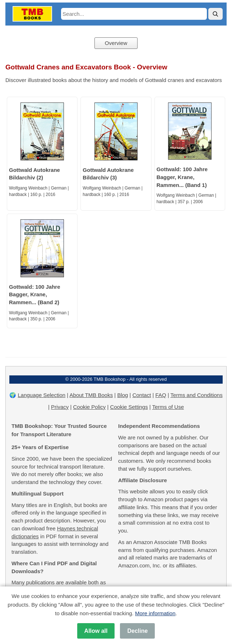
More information (155, 613)
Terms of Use (168, 407)
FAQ (161, 395)
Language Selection (42, 395)
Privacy (60, 407)
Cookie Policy (90, 407)
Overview (116, 43)
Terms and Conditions (197, 395)
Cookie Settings (129, 407)
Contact (142, 395)
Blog (122, 395)
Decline (137, 631)
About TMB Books (91, 395)
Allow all (96, 631)
